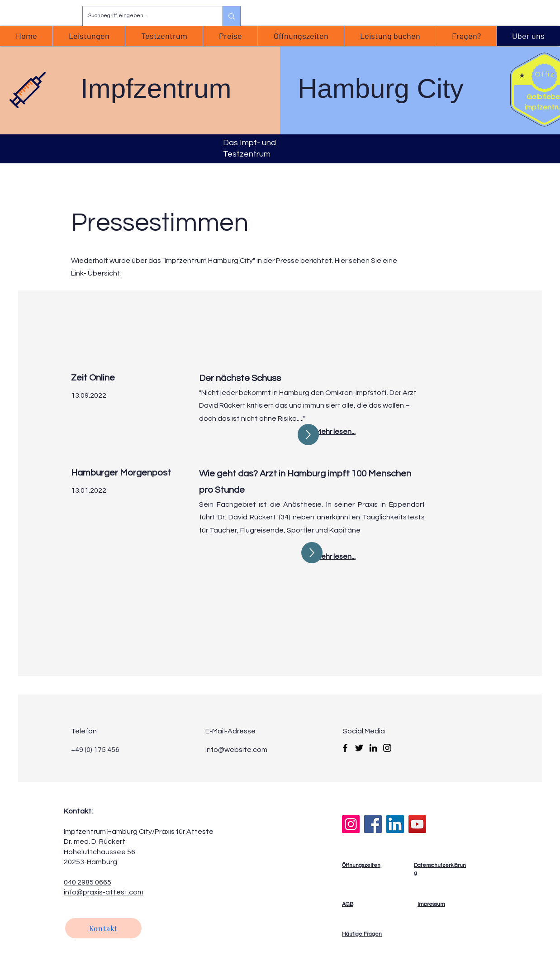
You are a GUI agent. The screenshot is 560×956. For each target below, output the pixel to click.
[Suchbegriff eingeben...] (146, 16)
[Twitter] (359, 748)
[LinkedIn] (373, 748)
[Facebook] (345, 748)
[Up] (308, 435)
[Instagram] (387, 748)
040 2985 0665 (88, 882)
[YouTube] (417, 824)
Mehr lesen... (336, 556)
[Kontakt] (103, 928)
